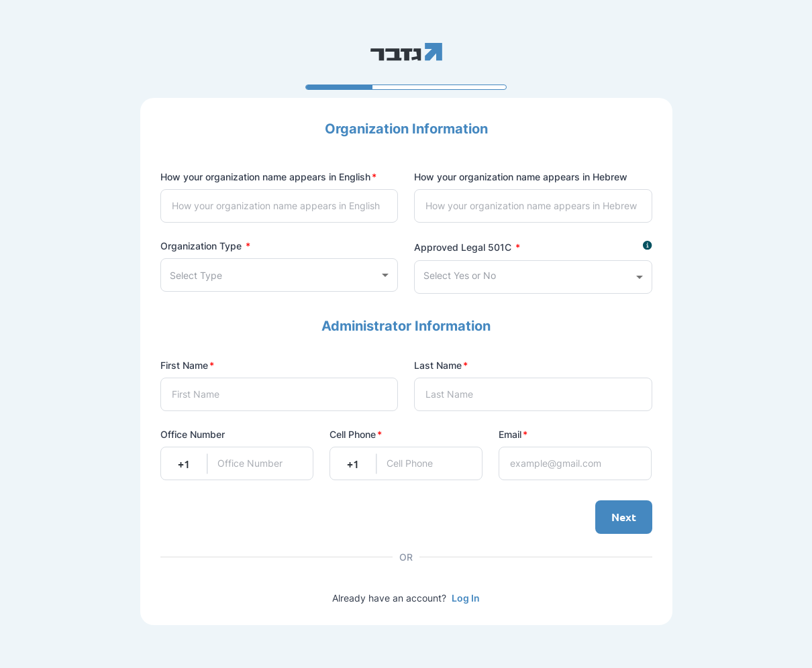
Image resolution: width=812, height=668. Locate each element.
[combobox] (280, 275)
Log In (466, 598)
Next (624, 517)
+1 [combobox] (184, 463)
